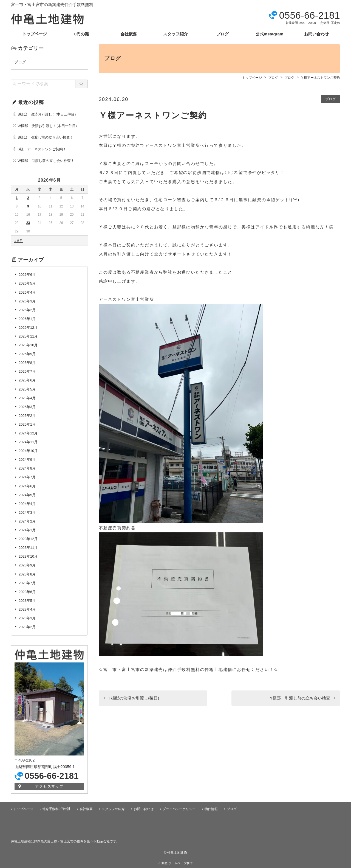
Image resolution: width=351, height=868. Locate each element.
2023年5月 (27, 601)
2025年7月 (27, 371)
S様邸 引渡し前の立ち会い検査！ (46, 137)
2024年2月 (27, 521)
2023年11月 (28, 548)
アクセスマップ (49, 786)
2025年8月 (27, 363)
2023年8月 (27, 574)
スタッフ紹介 (175, 34)
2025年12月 (28, 328)
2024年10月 (28, 451)
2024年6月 (27, 486)
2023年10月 (28, 556)
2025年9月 (27, 354)
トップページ (35, 34)
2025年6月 (27, 380)
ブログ (223, 34)
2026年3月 (27, 301)
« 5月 (19, 241)
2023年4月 (27, 609)
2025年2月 (27, 416)
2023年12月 (28, 539)
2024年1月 (27, 530)
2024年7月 (27, 477)
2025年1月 (27, 424)
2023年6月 (27, 592)
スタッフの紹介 (113, 809)
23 (28, 223)
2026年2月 (27, 310)
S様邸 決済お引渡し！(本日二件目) (47, 114)
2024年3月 (27, 512)
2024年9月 (27, 460)
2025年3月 (27, 407)
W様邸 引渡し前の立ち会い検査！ (46, 161)
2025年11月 (28, 336)
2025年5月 (27, 389)
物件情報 (211, 809)
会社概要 (129, 34)
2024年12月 (28, 433)
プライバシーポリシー (179, 809)
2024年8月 (27, 468)
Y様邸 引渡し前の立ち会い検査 (300, 698)
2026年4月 (27, 292)
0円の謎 (82, 34)
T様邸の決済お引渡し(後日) (134, 698)
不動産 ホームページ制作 (175, 863)
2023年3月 (27, 618)
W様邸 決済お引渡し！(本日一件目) (47, 126)
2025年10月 (28, 345)
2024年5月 (27, 495)
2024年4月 (27, 504)
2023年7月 (27, 583)
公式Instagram (270, 34)
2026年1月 (27, 319)
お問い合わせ (316, 34)
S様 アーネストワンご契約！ (42, 149)
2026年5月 (27, 283)
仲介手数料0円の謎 (56, 809)
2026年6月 (27, 275)
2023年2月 (27, 627)
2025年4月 (27, 398)
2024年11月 (28, 442)
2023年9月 (27, 565)
